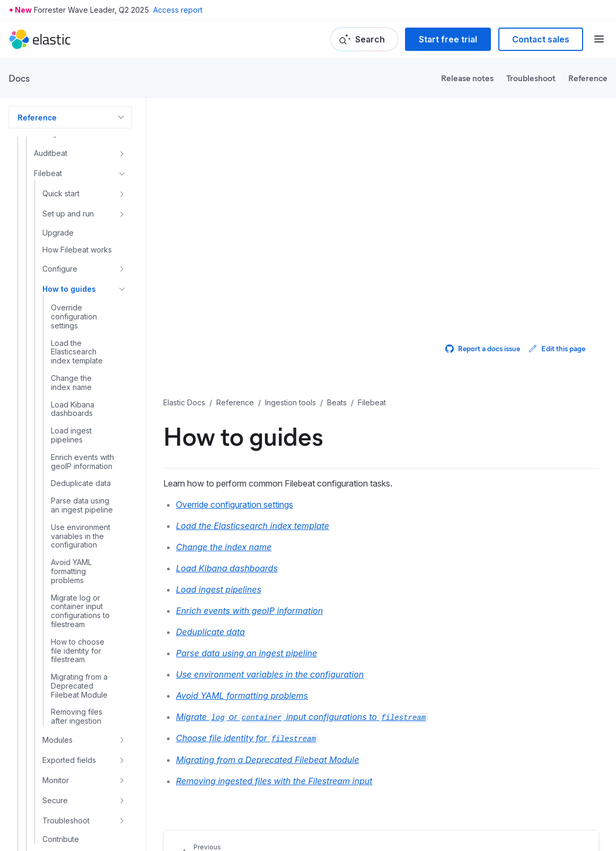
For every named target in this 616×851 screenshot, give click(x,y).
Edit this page (557, 348)
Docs (19, 78)
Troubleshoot (531, 78)
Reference (588, 78)
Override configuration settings (235, 505)
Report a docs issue (483, 348)
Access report (178, 10)
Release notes (467, 78)
